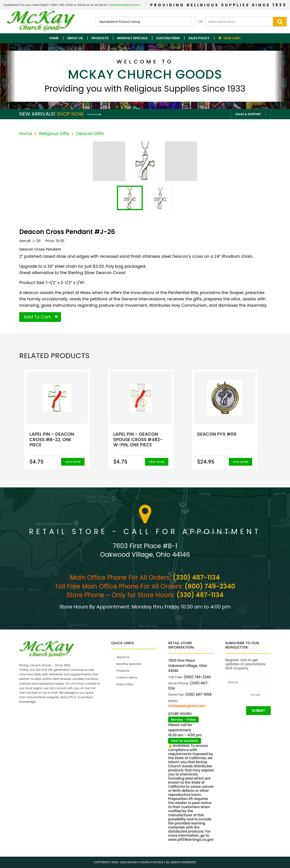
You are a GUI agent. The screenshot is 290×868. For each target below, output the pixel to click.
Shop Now (79, 114)
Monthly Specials (132, 38)
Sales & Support (248, 114)
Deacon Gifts (90, 134)
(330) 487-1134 (196, 577)
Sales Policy (199, 38)
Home (54, 38)
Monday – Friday (183, 720)
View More (73, 462)
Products (100, 38)
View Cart (232, 38)
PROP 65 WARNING (185, 741)
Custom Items (168, 38)
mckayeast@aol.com (124, 5)
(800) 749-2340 (210, 586)
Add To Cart (37, 317)
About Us (75, 38)
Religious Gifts (54, 134)
